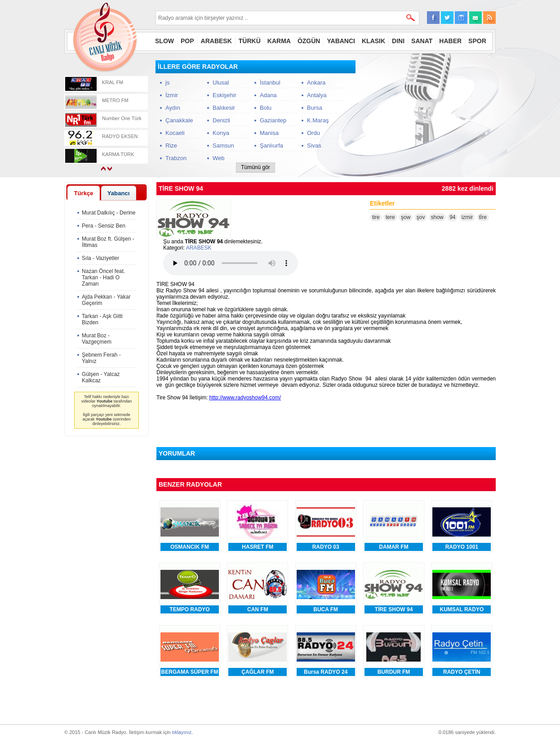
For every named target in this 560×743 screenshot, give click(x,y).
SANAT (422, 41)
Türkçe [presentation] (83, 193)
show (437, 217)
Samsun (223, 145)
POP (187, 41)
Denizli (221, 120)
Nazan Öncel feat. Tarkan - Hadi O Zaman (103, 278)
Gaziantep (273, 120)
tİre (483, 217)
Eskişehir (224, 95)
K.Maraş (318, 120)
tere (390, 217)
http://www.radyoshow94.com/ (245, 398)
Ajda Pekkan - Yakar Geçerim (106, 300)
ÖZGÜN (309, 41)
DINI (398, 41)
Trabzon (176, 158)
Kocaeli (175, 133)
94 (452, 217)
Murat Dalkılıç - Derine (109, 213)
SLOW (164, 41)
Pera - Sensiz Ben (104, 226)
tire (376, 217)
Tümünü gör (256, 167)
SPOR (477, 41)
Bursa (315, 108)
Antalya (317, 95)
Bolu (266, 108)
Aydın (173, 108)
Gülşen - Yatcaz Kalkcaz (101, 377)
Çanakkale (179, 120)
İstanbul (270, 83)
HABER (450, 41)
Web (219, 158)
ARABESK (216, 41)
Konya (221, 133)
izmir (467, 217)
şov (421, 217)
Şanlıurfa (271, 145)
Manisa (269, 133)
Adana (268, 95)
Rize (171, 145)
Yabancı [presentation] (119, 193)
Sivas (314, 145)
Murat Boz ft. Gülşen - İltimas (108, 242)
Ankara (316, 83)
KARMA (279, 41)
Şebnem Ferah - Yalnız (101, 358)
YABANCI (341, 41)
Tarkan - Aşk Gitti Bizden (102, 319)
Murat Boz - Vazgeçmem (97, 339)
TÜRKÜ (250, 41)
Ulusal (221, 83)
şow (406, 217)
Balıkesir (224, 108)
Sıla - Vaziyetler (100, 258)
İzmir (172, 95)
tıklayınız (182, 732)
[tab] (84, 193)
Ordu (313, 133)
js (167, 83)
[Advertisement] (428, 116)
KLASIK (373, 41)
